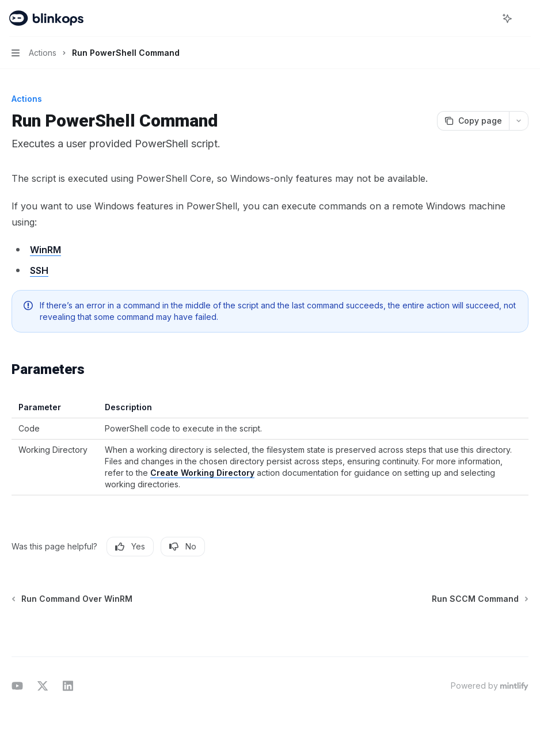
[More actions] (525, 18)
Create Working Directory (202, 473)
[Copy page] (473, 121)
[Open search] (486, 18)
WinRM (45, 250)
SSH (39, 270)
